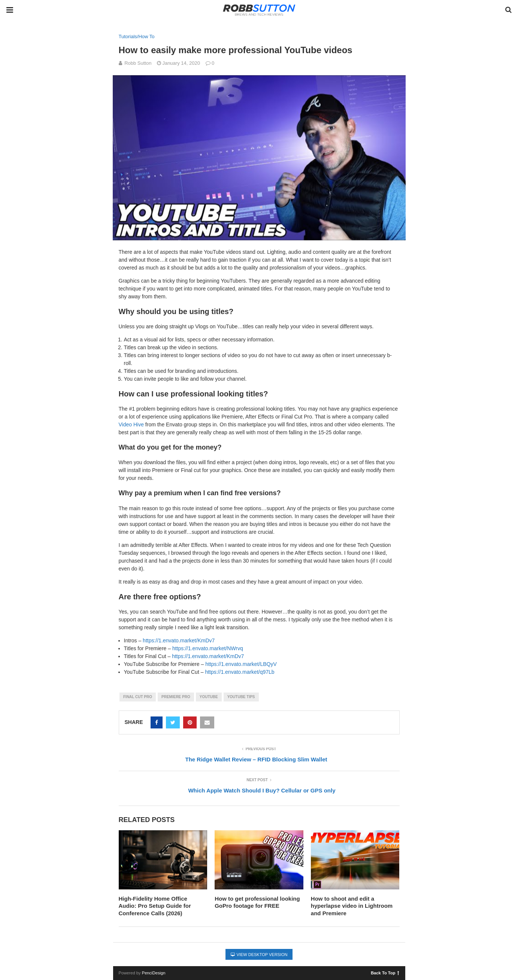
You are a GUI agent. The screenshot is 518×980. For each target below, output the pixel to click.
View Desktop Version (259, 955)
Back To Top (385, 973)
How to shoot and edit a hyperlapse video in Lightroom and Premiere (352, 906)
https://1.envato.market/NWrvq (208, 648)
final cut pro (138, 697)
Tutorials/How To (137, 36)
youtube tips (241, 697)
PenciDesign (154, 973)
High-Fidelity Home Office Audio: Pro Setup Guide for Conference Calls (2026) (155, 906)
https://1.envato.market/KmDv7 (179, 640)
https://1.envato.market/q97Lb (240, 672)
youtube (209, 697)
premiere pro (176, 697)
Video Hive (131, 424)
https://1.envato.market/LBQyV (241, 664)
